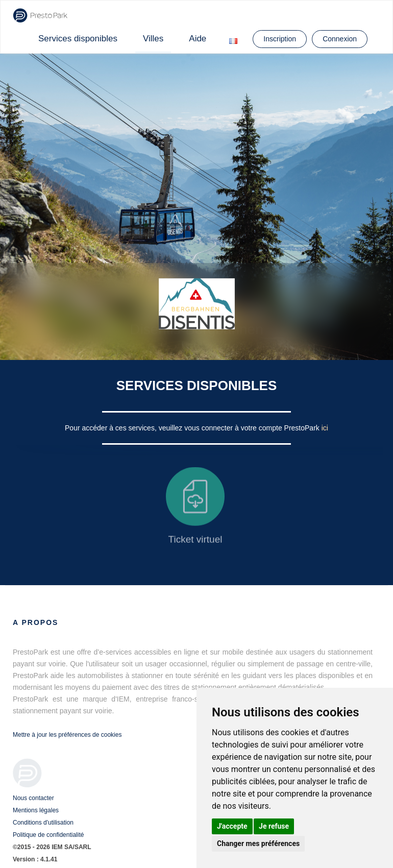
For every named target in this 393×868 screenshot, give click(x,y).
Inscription (280, 39)
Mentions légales (36, 810)
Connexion (340, 39)
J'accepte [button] (232, 826)
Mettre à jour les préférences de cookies (67, 735)
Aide (198, 39)
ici (325, 428)
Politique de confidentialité (48, 835)
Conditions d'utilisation (43, 823)
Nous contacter (33, 798)
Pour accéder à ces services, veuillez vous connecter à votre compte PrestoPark (193, 428)
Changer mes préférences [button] (258, 843)
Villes (153, 39)
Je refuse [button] (274, 826)
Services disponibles (78, 39)
